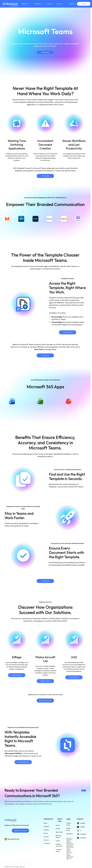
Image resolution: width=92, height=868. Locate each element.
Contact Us (47, 843)
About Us (46, 840)
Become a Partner (59, 836)
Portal (58, 825)
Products (46, 830)
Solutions (46, 826)
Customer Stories (59, 850)
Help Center (59, 832)
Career (58, 841)
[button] (26, 4)
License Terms (69, 824)
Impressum (69, 834)
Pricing (49, 4)
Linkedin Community (59, 845)
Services (46, 837)
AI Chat (58, 829)
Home (45, 823)
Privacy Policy (68, 829)
